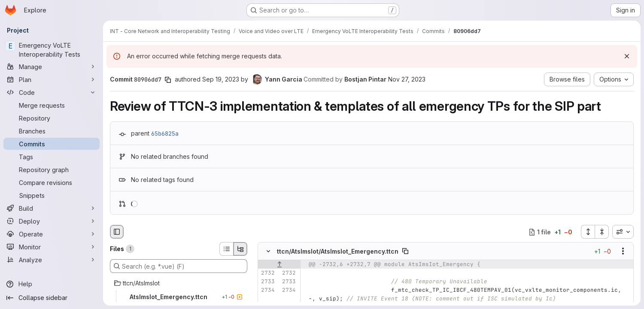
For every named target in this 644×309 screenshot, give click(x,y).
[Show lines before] (279, 265)
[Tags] (52, 157)
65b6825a (165, 133)
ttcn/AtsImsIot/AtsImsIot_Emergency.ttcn (338, 251)
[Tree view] (240, 249)
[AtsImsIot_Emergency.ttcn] (179, 297)
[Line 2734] (267, 291)
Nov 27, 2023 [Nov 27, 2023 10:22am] (407, 79)
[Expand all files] (588, 232)
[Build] (52, 208)
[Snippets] (52, 195)
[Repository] (52, 118)
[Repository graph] (52, 170)
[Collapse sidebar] (52, 298)
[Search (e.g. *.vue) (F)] (179, 266)
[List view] (226, 249)
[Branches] (52, 131)
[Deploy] (52, 221)
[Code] (52, 92)
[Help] (52, 284)
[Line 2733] (267, 282)
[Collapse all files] (602, 232)
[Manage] (52, 67)
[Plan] (52, 79)
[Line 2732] (267, 273)
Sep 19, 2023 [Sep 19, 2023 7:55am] (221, 79)
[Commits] (52, 144)
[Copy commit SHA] (168, 80)
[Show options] (623, 251)
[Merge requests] (52, 105)
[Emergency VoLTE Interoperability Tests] (52, 50)
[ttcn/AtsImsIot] (179, 283)
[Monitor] (52, 247)
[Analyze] (52, 260)
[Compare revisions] (52, 182)
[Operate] (52, 234)
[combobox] (623, 232)
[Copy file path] (405, 251)
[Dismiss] (627, 56)
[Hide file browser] (117, 232)
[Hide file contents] (268, 251)
